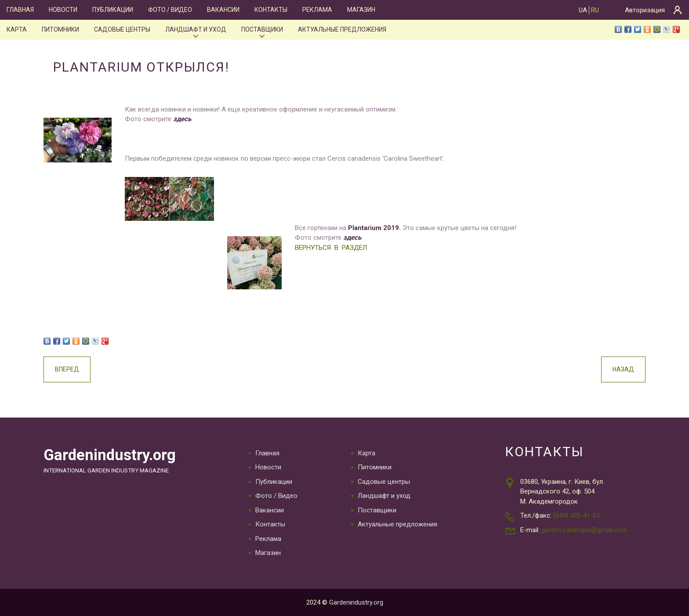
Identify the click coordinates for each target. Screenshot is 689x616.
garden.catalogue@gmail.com (584, 530)
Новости (63, 10)
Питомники (60, 29)
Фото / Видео (170, 10)
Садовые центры (122, 29)
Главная (20, 10)
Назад (623, 369)
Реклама (317, 10)
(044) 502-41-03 (577, 515)
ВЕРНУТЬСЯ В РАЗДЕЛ (331, 248)
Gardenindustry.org (110, 455)
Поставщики (262, 29)
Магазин (361, 10)
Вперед (67, 369)
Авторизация (645, 10)
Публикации (113, 10)
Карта (17, 29)
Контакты (271, 10)
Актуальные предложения (342, 29)
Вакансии (223, 10)
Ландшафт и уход (196, 29)
